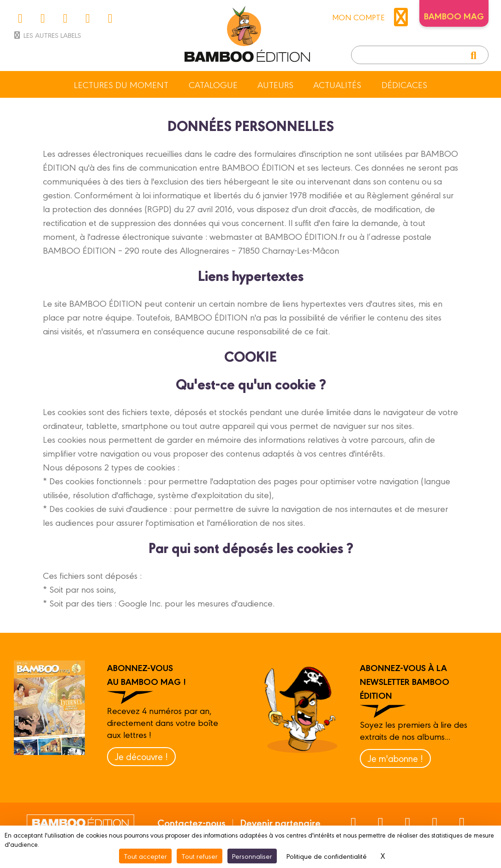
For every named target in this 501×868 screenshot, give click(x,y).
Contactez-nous (191, 822)
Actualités (337, 84)
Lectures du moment (121, 84)
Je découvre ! (141, 756)
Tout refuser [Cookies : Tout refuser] (200, 856)
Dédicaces (404, 84)
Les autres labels (47, 35)
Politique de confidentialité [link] (327, 856)
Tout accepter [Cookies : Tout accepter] (145, 856)
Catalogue (213, 84)
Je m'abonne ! (395, 758)
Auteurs (275, 84)
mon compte (372, 17)
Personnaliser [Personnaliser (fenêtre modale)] (252, 856)
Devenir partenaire (280, 822)
